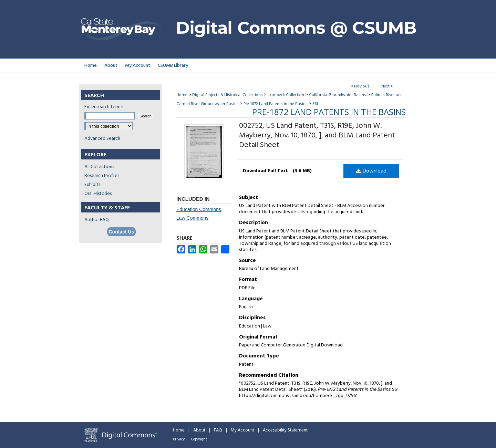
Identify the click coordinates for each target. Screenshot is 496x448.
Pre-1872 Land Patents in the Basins (276, 104)
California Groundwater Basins (338, 95)
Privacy (179, 439)
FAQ (218, 430)
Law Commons (192, 218)
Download (371, 171)
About (199, 430)
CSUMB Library (173, 66)
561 (315, 104)
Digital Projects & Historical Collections (228, 95)
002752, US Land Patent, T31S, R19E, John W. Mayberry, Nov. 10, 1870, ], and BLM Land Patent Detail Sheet (317, 136)
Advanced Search (102, 139)
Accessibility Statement (285, 430)
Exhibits (92, 185)
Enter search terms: (104, 107)
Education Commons (199, 209)
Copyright (199, 439)
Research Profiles (102, 176)
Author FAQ (97, 220)
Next (385, 86)
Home (182, 95)
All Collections (99, 167)
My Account (242, 430)
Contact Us (122, 232)
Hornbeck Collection (286, 95)
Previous (362, 86)
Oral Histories (98, 194)
